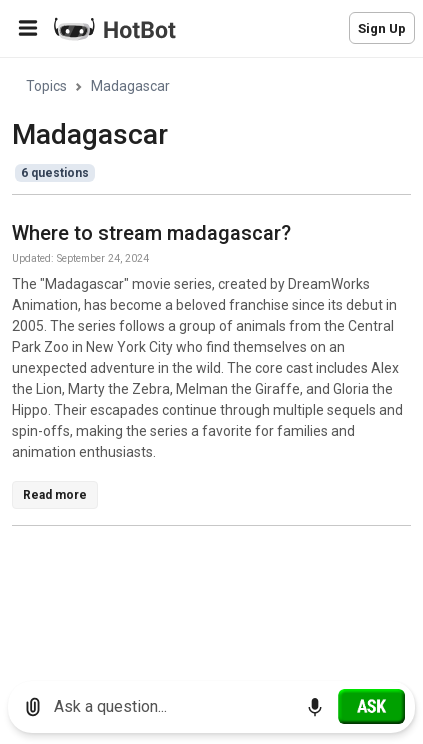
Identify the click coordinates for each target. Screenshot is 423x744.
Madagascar (130, 86)
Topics (46, 86)
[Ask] (371, 706)
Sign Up (382, 28)
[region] (211, 362)
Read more (55, 495)
